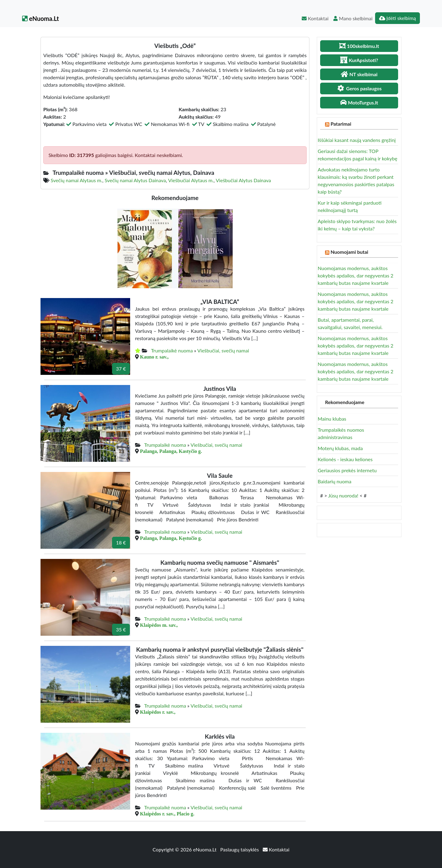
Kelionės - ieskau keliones (345, 459)
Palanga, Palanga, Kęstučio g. (171, 538)
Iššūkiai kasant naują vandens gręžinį (357, 140)
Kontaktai (315, 18)
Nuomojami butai (349, 252)
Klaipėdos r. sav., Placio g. (167, 814)
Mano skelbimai (353, 18)
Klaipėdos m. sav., (159, 625)
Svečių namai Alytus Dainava (135, 180)
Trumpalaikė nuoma (172, 350)
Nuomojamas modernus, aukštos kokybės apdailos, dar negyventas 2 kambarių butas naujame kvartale (355, 275)
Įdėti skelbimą (397, 18)
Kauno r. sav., (154, 357)
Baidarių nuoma (335, 481)
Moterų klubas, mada (340, 448)
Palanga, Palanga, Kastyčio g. (171, 451)
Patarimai (341, 124)
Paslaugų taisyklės (240, 849)
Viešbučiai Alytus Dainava (243, 180)
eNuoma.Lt (41, 18)
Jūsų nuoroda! (343, 495)
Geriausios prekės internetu (347, 470)
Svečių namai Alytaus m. (76, 180)
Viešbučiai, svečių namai (223, 350)
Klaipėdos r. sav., (158, 712)
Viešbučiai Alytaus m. (191, 180)
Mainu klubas (332, 419)
